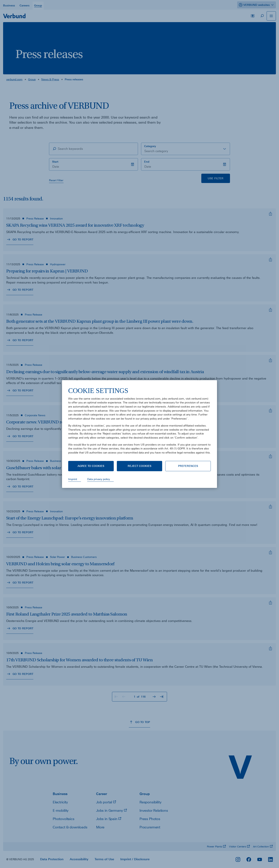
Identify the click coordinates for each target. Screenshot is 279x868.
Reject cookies (139, 466)
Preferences (188, 466)
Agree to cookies (91, 466)
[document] (139, 424)
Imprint (73, 479)
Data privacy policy (99, 479)
